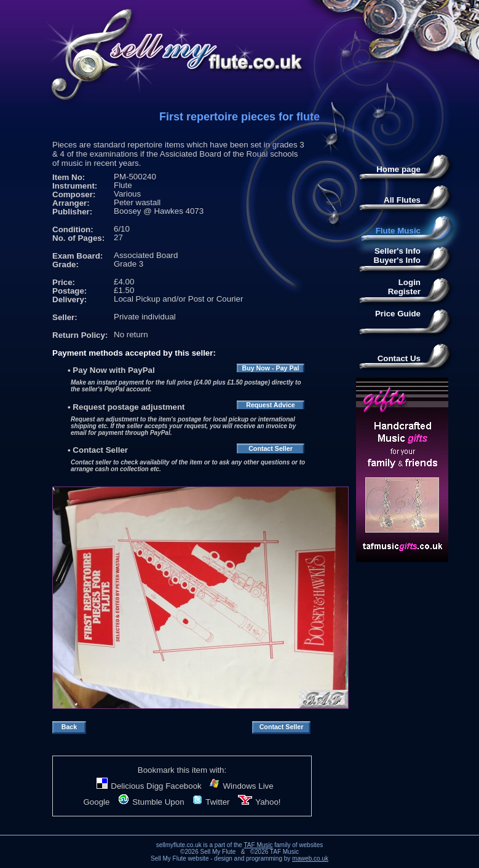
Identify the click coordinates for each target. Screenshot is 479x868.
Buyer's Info (398, 260)
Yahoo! (259, 802)
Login (410, 282)
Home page (398, 169)
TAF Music (258, 845)
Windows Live (241, 786)
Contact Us (399, 358)
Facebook (184, 786)
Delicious (120, 786)
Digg (155, 786)
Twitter (211, 802)
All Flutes (402, 200)
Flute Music (398, 231)
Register (404, 291)
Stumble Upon (151, 802)
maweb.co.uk (310, 858)
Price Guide (398, 314)
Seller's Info (398, 251)
